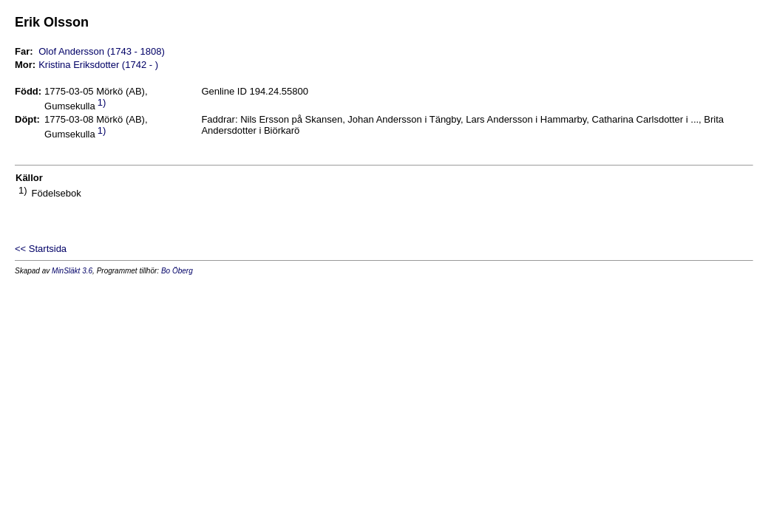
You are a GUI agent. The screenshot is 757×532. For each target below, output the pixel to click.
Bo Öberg (177, 271)
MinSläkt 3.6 (72, 271)
